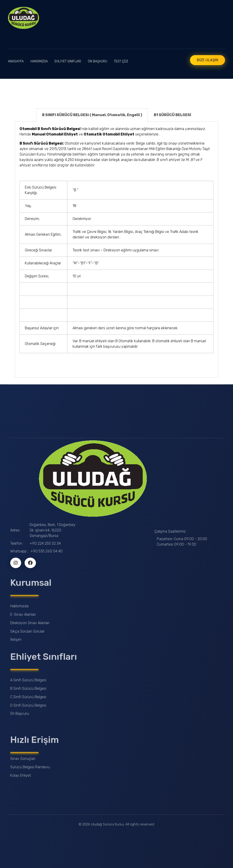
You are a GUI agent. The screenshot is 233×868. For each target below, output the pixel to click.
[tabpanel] (116, 250)
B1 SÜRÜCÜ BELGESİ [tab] (172, 115)
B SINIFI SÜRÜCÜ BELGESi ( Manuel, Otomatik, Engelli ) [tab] (92, 115)
